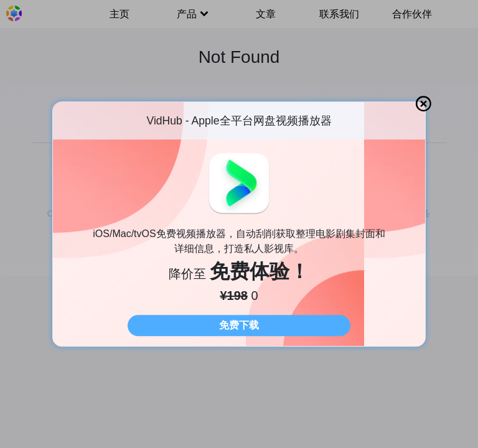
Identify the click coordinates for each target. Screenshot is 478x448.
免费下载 (239, 325)
